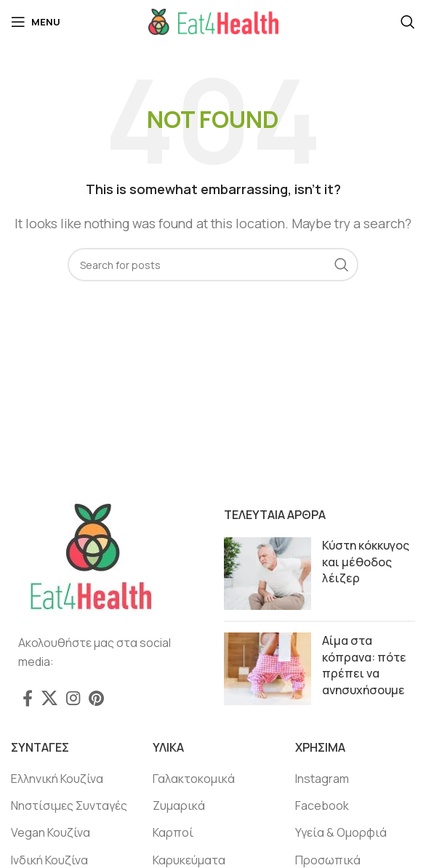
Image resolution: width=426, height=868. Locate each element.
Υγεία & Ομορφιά (341, 832)
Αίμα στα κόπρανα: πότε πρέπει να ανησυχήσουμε (364, 665)
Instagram (322, 779)
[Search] (408, 22)
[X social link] (49, 698)
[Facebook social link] (28, 698)
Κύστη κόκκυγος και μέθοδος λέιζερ (366, 562)
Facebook (322, 805)
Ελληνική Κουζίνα (57, 779)
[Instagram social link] (73, 698)
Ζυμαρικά (179, 805)
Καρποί (173, 832)
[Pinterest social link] (96, 698)
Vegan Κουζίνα (51, 832)
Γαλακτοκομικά (194, 779)
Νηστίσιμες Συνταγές (69, 805)
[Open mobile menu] (36, 22)
